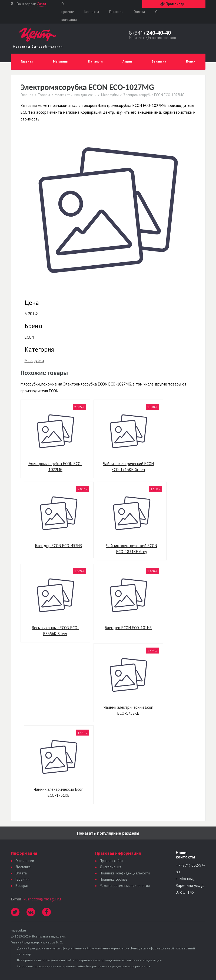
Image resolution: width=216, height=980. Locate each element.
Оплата (139, 12)
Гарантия (116, 12)
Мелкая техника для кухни (76, 95)
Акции (127, 61)
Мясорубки (110, 95)
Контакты (92, 12)
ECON (29, 337)
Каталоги (95, 61)
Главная (27, 61)
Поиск (191, 61)
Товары (44, 95)
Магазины (61, 61)
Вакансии (159, 61)
